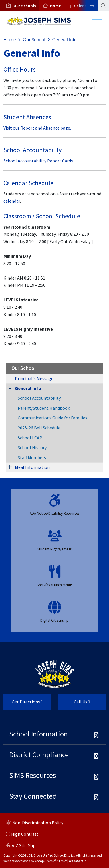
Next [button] (88, 6)
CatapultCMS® (45, 861)
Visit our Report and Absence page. (37, 128)
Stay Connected (33, 796)
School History (32, 447)
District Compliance (39, 755)
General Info (65, 40)
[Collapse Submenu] (10, 388)
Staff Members (32, 457)
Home (56, 6)
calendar (12, 201)
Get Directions (23, 704)
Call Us (74, 704)
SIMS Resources (32, 775)
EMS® (63, 861)
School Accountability (39, 398)
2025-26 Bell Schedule (39, 428)
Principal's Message (34, 378)
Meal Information (32, 467)
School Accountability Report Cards (38, 161)
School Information (38, 734)
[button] (25, 6)
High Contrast (25, 834)
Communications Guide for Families (52, 418)
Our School (34, 40)
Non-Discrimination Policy (34, 823)
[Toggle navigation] (97, 21)
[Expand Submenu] (10, 467)
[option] (20, 6)
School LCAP (30, 438)
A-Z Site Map (21, 846)
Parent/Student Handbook (44, 408)
